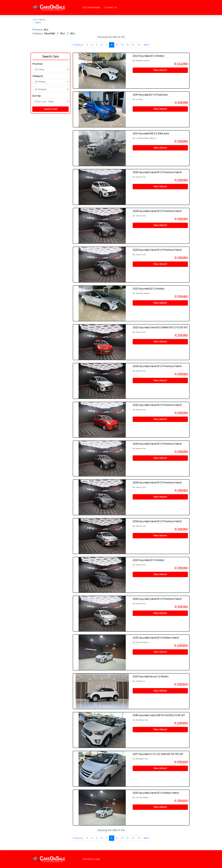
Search (35, 20)
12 (133, 45)
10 (122, 45)
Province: (38, 64)
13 (139, 45)
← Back (37, 23)
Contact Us (111, 7)
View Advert (160, 70)
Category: (38, 76)
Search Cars (51, 56)
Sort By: (37, 96)
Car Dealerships (91, 7)
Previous (78, 45)
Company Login (91, 859)
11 (128, 45)
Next (146, 45)
